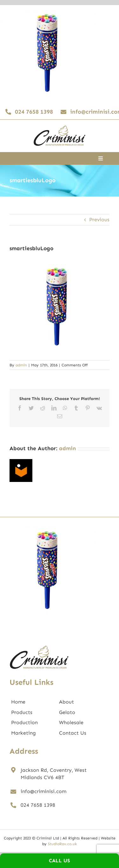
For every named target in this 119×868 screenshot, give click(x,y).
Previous (99, 220)
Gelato (67, 712)
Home (18, 702)
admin (21, 365)
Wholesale (71, 722)
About (66, 702)
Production (24, 722)
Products (22, 712)
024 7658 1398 (38, 805)
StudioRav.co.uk (62, 844)
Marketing (23, 733)
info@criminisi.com (43, 791)
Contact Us (73, 733)
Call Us (60, 861)
